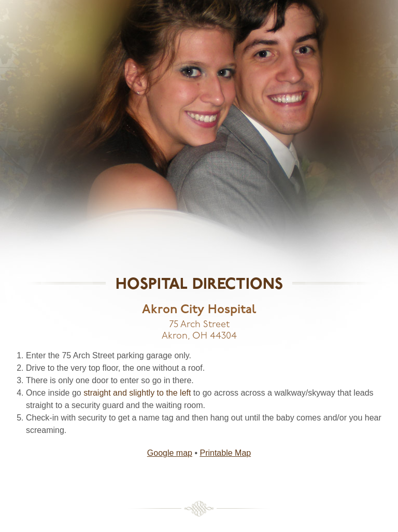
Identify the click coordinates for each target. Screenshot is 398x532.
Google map (170, 453)
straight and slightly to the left (137, 393)
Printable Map (225, 453)
